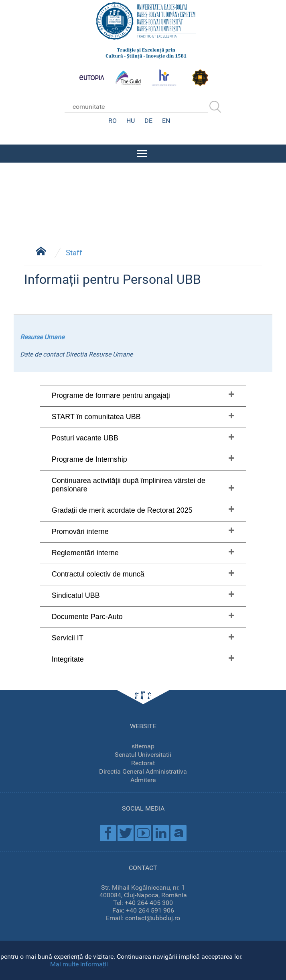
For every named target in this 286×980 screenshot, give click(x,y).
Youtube (143, 832)
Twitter (126, 832)
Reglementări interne (85, 552)
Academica (178, 832)
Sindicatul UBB (76, 595)
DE (148, 121)
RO (113, 121)
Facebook (108, 832)
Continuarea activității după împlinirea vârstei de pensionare (129, 484)
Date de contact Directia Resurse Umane (76, 353)
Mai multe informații (79, 964)
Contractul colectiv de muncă (98, 573)
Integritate (68, 658)
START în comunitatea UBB (96, 416)
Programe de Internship (89, 458)
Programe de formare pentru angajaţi (111, 395)
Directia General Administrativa (143, 771)
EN (166, 121)
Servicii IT (68, 637)
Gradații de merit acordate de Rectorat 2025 (122, 509)
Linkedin (161, 832)
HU (131, 121)
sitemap (143, 745)
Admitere (143, 779)
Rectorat (143, 762)
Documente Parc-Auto (87, 616)
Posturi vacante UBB (85, 437)
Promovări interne (80, 531)
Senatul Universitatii (143, 754)
